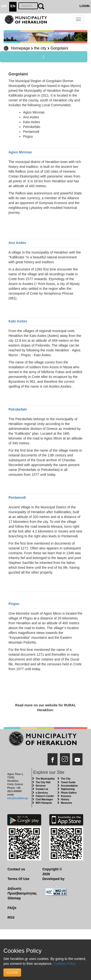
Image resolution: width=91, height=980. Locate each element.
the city (40, 48)
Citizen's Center (45, 796)
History (65, 799)
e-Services (42, 793)
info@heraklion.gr (18, 798)
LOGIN (85, 6)
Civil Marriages (44, 799)
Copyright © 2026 (52, 872)
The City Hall (43, 782)
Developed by (54, 879)
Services (41, 786)
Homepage (20, 48)
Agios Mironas (20, 152)
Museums (66, 803)
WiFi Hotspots (44, 803)
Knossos (66, 796)
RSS (11, 917)
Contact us (42, 789)
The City (66, 779)
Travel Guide (68, 782)
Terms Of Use (18, 879)
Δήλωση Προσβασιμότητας (21, 891)
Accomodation (69, 786)
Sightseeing (68, 789)
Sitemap (14, 898)
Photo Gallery (69, 793)
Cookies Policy (64, 964)
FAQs (12, 908)
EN (13, 6)
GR (4, 6)
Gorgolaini (59, 48)
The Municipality (45, 779)
